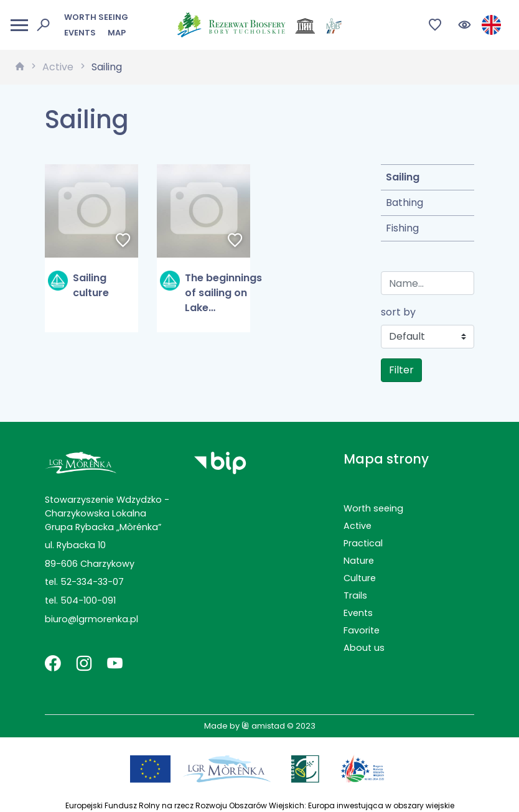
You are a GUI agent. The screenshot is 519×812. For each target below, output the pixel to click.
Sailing (107, 67)
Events (80, 33)
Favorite (362, 630)
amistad (263, 726)
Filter (401, 370)
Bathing (404, 203)
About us (364, 648)
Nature (359, 561)
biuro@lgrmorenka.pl (91, 619)
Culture (360, 578)
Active (58, 67)
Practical (363, 543)
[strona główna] (20, 67)
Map (117, 33)
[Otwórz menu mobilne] (19, 25)
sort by (398, 312)
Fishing (402, 228)
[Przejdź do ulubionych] (435, 25)
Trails (355, 595)
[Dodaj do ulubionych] (123, 241)
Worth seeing (96, 17)
